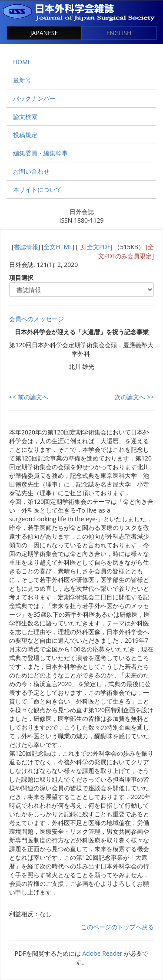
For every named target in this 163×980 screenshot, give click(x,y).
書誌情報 (26, 247)
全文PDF (99, 247)
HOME (22, 62)
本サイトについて (37, 189)
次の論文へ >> (134, 397)
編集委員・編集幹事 (40, 153)
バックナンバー (34, 98)
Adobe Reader (102, 953)
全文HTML (58, 247)
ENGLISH (119, 33)
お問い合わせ (31, 171)
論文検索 (25, 117)
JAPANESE (44, 33)
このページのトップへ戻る (117, 927)
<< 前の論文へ (29, 397)
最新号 (22, 80)
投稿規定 (25, 135)
